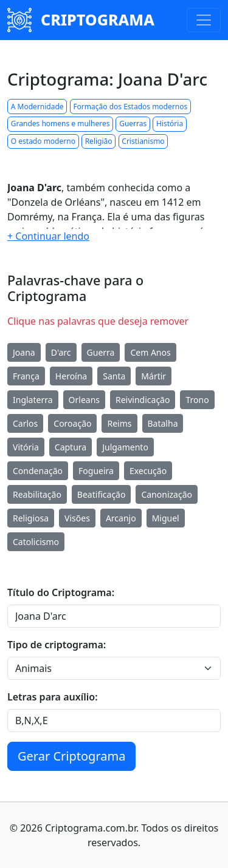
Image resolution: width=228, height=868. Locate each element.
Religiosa (31, 518)
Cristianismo (143, 141)
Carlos (25, 423)
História (170, 124)
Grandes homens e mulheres (60, 124)
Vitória (26, 447)
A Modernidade (37, 107)
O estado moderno (43, 141)
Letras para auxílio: (53, 697)
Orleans (84, 400)
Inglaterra (33, 400)
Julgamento (125, 447)
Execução (148, 471)
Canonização (167, 494)
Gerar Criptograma (71, 756)
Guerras (133, 124)
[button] (48, 236)
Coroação (72, 423)
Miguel (166, 518)
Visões (77, 518)
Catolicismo (36, 542)
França (26, 376)
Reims (119, 423)
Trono (197, 400)
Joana (24, 352)
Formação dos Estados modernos (130, 107)
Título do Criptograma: (61, 592)
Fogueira (96, 471)
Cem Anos (150, 352)
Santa (114, 376)
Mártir (154, 376)
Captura (71, 447)
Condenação (38, 471)
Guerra (101, 352)
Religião (99, 141)
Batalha (163, 423)
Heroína (71, 376)
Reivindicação (143, 400)
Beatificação (102, 494)
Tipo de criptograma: (57, 645)
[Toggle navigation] (204, 20)
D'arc (61, 352)
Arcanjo (121, 518)
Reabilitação (37, 494)
